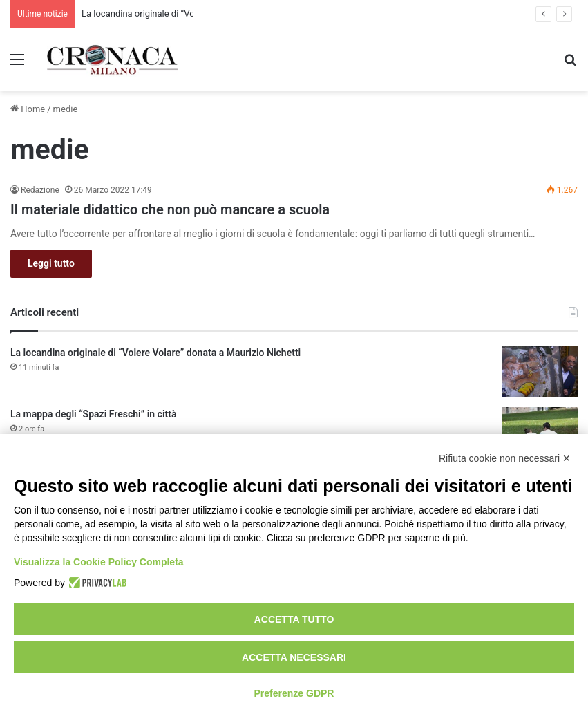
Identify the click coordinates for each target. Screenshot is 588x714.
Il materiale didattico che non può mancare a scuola (170, 209)
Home (28, 109)
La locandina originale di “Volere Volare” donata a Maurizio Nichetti (155, 353)
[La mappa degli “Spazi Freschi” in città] (540, 433)
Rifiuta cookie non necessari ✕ (505, 458)
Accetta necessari (294, 657)
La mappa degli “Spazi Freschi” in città (93, 414)
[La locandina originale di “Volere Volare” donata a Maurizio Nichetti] (540, 372)
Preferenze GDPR (294, 693)
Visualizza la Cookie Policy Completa (99, 562)
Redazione (40, 190)
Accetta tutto (294, 619)
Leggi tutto (51, 263)
